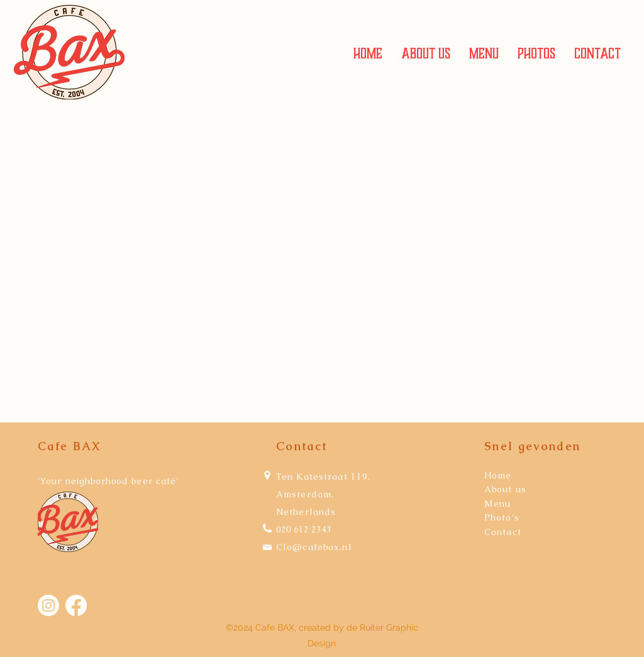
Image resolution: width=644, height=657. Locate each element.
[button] (484, 54)
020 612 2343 (304, 529)
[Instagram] (48, 605)
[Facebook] (76, 605)
